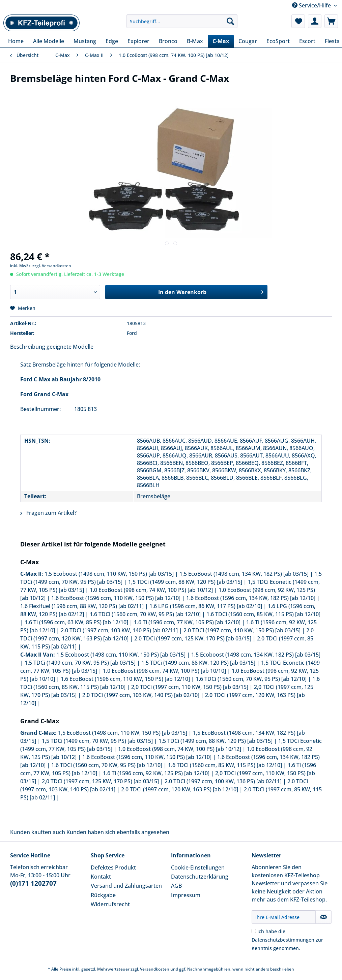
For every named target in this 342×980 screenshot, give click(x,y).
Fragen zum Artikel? (48, 513)
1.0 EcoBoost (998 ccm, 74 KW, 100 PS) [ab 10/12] (151, 590)
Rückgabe (103, 895)
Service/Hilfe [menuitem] (312, 5)
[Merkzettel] (298, 21)
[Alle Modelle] (49, 41)
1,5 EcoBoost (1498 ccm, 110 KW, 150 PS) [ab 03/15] (123, 733)
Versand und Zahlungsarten (126, 886)
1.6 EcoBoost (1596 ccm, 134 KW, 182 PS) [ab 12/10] (251, 598)
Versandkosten (155, 969)
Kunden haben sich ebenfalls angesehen (118, 832)
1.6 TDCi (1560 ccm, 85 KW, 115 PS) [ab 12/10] (263, 614)
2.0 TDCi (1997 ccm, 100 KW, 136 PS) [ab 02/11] (223, 781)
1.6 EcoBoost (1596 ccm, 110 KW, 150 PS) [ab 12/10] (116, 598)
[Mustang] (85, 41)
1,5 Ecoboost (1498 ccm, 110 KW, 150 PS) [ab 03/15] (109, 574)
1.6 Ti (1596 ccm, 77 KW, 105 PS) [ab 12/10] (187, 622)
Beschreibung (28, 347)
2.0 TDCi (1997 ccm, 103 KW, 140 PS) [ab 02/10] (141, 695)
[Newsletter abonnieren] (323, 917)
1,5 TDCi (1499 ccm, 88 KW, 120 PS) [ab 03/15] (185, 582)
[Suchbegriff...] (182, 21)
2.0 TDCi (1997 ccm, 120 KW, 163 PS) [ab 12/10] (180, 789)
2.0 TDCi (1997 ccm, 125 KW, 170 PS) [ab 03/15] (193, 638)
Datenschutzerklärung (200, 877)
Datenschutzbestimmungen (283, 940)
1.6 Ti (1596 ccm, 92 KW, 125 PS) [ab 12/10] (156, 773)
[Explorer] (138, 41)
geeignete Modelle (70, 347)
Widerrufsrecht (110, 904)
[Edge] (112, 41)
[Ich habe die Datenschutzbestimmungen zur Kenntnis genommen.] (254, 931)
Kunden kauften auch (38, 832)
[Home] (16, 41)
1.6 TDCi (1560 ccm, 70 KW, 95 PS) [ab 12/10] (145, 614)
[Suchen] (230, 21)
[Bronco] (168, 41)
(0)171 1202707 (33, 883)
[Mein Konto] (315, 21)
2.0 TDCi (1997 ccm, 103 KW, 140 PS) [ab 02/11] (119, 630)
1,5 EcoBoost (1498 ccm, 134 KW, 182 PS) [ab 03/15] (244, 574)
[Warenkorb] (331, 21)
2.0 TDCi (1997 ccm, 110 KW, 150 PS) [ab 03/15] (242, 630)
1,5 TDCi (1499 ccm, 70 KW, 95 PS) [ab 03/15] (80, 663)
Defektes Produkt (113, 867)
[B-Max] (195, 41)
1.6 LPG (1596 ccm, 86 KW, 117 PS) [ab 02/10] (206, 606)
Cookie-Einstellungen (198, 867)
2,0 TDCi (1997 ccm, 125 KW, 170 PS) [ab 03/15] (100, 781)
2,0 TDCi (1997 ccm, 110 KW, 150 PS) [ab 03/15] (190, 687)
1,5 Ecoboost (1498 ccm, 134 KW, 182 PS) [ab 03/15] (256, 655)
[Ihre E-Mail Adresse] (284, 917)
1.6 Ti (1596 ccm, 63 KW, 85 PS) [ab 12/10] (76, 622)
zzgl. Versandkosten (52, 266)
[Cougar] (248, 41)
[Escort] (307, 41)
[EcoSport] (278, 41)
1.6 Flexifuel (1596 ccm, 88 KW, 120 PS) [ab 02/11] (82, 606)
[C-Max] (221, 41)
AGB (176, 886)
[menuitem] (182, 24)
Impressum (186, 895)
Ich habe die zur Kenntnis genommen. (287, 940)
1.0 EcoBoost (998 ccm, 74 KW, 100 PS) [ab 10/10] (164, 671)
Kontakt (101, 877)
